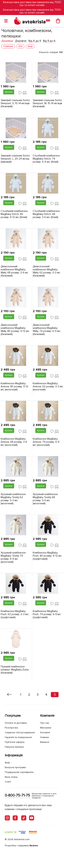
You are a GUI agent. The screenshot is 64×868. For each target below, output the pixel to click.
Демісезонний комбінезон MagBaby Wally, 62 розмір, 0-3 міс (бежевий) (47, 271)
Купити (9, 92)
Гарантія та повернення (18, 737)
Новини (44, 737)
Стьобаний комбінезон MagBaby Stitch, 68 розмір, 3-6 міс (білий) (46, 214)
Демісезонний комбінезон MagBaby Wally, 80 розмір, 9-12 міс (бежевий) (15, 330)
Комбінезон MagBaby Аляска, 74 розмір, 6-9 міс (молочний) (46, 442)
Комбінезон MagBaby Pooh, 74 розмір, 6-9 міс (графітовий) (47, 614)
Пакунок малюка (14, 747)
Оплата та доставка (16, 723)
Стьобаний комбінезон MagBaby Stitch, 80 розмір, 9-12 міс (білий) (14, 214)
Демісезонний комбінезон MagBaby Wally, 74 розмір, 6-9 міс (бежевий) (47, 330)
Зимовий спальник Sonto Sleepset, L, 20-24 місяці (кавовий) (15, 159)
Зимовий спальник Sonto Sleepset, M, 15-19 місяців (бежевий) (47, 103)
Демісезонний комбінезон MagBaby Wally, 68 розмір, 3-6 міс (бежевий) (15, 271)
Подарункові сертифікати (19, 772)
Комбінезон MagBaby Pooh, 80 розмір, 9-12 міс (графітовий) (47, 556)
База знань (11, 777)
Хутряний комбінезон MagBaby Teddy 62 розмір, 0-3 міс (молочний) (13, 499)
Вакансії (45, 742)
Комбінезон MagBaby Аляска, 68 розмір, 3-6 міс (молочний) (14, 442)
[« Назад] (9, 695)
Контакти (45, 732)
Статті (8, 782)
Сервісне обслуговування (20, 732)
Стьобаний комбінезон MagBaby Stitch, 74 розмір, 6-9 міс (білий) (46, 159)
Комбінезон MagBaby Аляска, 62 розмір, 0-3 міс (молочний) (48, 386)
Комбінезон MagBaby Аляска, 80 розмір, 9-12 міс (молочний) (14, 386)
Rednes (34, 845)
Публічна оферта (15, 742)
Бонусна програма (15, 767)
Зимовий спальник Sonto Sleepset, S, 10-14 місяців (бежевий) (15, 103)
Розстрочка (11, 728)
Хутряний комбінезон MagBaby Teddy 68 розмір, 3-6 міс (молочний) (45, 499)
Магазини (46, 728)
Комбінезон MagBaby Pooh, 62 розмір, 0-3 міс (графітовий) (15, 614)
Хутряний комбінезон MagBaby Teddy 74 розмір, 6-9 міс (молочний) (13, 557)
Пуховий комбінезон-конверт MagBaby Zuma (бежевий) (15, 670)
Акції (7, 763)
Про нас (45, 723)
